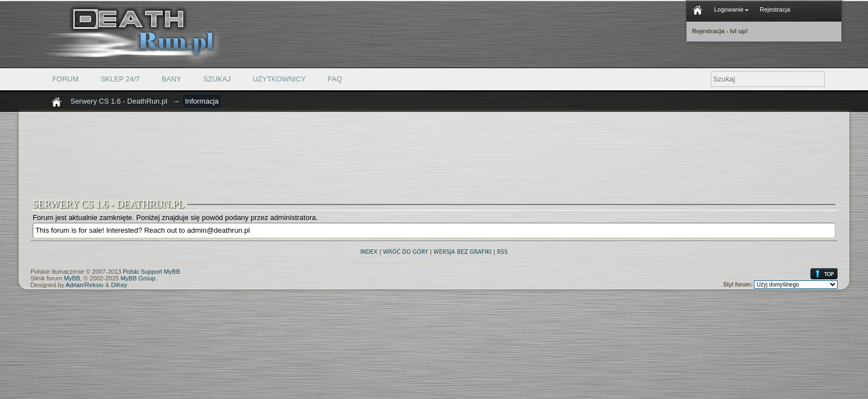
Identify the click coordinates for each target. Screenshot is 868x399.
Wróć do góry (406, 252)
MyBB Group (138, 278)
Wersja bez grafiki (463, 252)
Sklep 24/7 (120, 79)
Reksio (94, 285)
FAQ (335, 79)
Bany (171, 79)
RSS (503, 252)
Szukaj (217, 79)
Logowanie (731, 9)
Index (369, 252)
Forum (65, 79)
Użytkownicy (279, 79)
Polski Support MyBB (151, 272)
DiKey (119, 285)
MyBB (72, 278)
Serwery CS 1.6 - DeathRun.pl (119, 101)
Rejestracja (775, 9)
